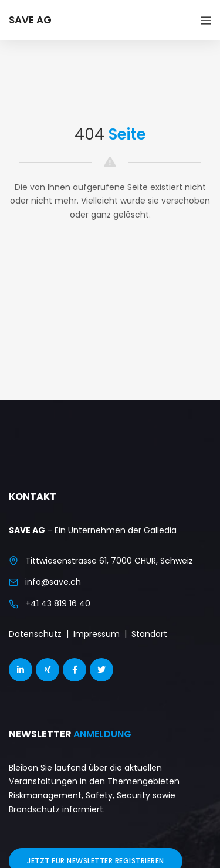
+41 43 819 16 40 (58, 603)
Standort (149, 634)
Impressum (97, 634)
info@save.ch (53, 582)
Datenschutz (35, 634)
